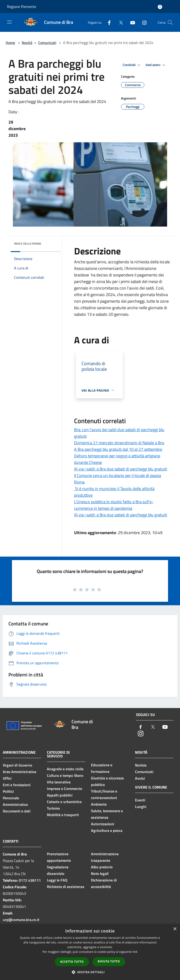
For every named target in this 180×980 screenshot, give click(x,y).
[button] (90, 972)
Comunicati (47, 43)
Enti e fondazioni (17, 785)
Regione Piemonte (22, 7)
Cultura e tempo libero (65, 775)
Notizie (141, 765)
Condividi (132, 65)
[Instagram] (142, 22)
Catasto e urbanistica (64, 802)
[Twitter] (119, 22)
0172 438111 (30, 880)
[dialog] (90, 952)
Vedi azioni (156, 65)
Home (10, 43)
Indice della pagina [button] (28, 244)
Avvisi (140, 778)
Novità (27, 43)
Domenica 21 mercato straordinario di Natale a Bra (119, 443)
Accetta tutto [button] (72, 962)
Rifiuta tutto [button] (109, 961)
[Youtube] (131, 22)
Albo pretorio (102, 867)
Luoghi (141, 807)
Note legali (100, 874)
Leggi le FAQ (57, 880)
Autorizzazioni (103, 824)
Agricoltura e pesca (107, 830)
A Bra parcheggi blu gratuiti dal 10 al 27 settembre (118, 449)
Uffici (7, 778)
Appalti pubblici (60, 795)
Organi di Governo (18, 765)
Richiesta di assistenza (66, 887)
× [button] (175, 929)
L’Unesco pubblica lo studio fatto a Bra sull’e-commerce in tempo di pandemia (114, 505)
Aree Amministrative (20, 772)
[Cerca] (170, 22)
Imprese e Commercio (65, 789)
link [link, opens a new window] (135, 952)
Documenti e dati (17, 811)
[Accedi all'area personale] (160, 7)
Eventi (140, 800)
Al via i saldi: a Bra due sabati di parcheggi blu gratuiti (121, 469)
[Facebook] (107, 22)
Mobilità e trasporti (63, 815)
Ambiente (99, 804)
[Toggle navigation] (9, 22)
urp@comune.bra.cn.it (21, 920)
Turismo (53, 808)
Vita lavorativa (59, 782)
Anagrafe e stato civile (65, 769)
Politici (8, 791)
